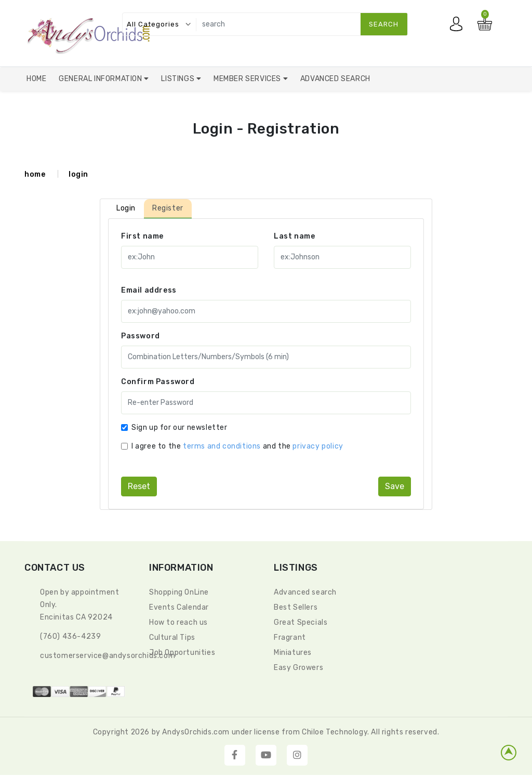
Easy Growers (298, 668)
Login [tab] (126, 208)
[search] (300, 24)
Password (141, 336)
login (78, 174)
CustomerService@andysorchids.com (108, 656)
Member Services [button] (248, 79)
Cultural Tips (172, 637)
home (35, 174)
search (384, 24)
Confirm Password (158, 382)
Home (36, 79)
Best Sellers (296, 607)
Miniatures (293, 653)
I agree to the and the (237, 446)
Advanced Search (335, 79)
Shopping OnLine (179, 592)
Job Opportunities (182, 653)
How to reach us (178, 622)
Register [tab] (168, 208)
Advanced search (305, 592)
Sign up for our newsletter (179, 428)
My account (459, 27)
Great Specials (301, 622)
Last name (294, 236)
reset (139, 486)
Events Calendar (179, 607)
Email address (149, 290)
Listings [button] (178, 79)
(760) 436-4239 (70, 636)
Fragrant (290, 637)
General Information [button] (101, 79)
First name (142, 236)
